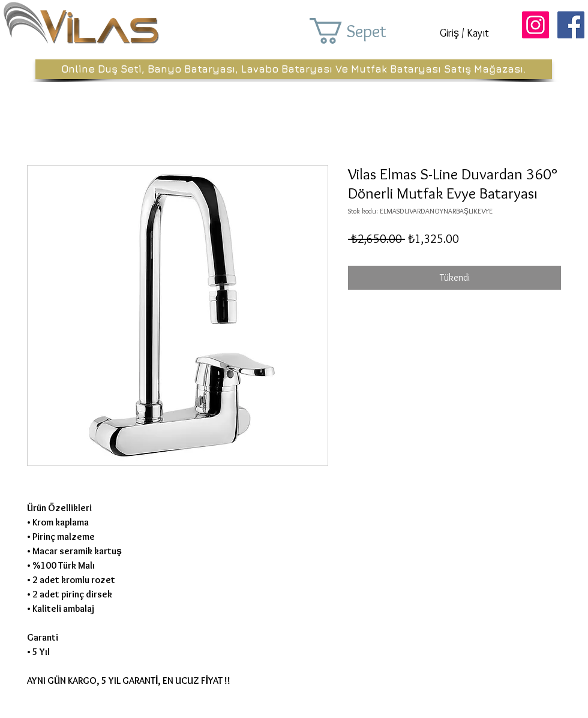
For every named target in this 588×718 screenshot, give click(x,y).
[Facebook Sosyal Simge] (571, 25)
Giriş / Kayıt (464, 33)
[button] (365, 31)
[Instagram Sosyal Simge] (535, 25)
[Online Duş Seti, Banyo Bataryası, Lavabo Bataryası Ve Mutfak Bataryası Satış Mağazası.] (294, 69)
